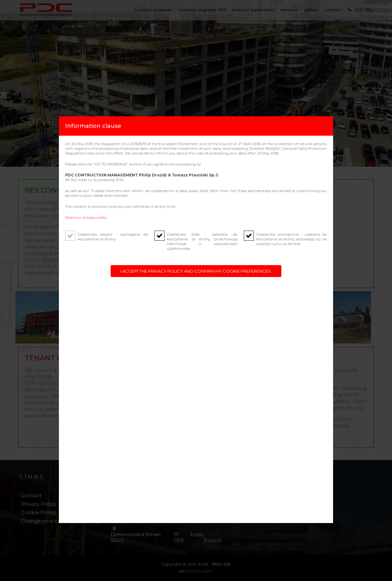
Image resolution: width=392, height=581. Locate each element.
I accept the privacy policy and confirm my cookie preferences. (196, 271)
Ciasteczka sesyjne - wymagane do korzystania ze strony (113, 237)
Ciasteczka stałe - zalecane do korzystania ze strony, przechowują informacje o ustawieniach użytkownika (202, 241)
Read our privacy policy (86, 217)
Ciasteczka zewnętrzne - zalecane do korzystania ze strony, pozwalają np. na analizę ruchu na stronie (292, 239)
